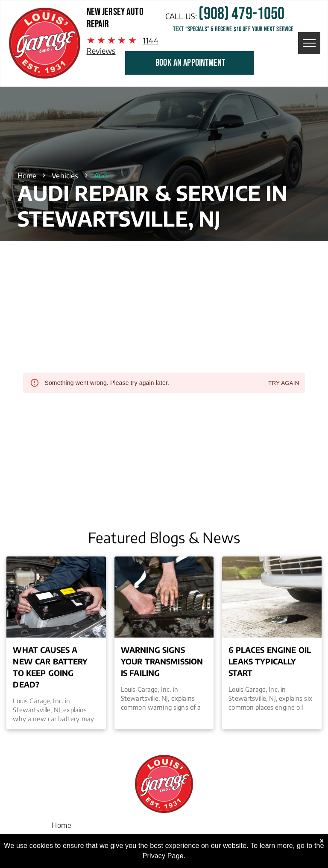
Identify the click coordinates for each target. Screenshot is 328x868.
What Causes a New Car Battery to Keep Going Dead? (50, 667)
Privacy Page (163, 856)
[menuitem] (61, 823)
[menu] (309, 43)
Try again (284, 383)
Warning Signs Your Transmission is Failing (162, 661)
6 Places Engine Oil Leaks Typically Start (270, 661)
